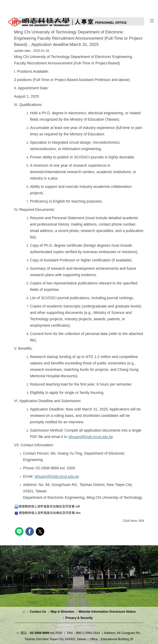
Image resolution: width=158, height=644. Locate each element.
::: (24, 612)
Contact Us (38, 612)
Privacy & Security (79, 618)
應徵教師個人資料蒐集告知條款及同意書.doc (47, 513)
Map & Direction (62, 612)
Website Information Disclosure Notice (107, 612)
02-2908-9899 (39, 633)
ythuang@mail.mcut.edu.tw (90, 437)
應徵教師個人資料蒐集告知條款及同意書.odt (47, 506)
